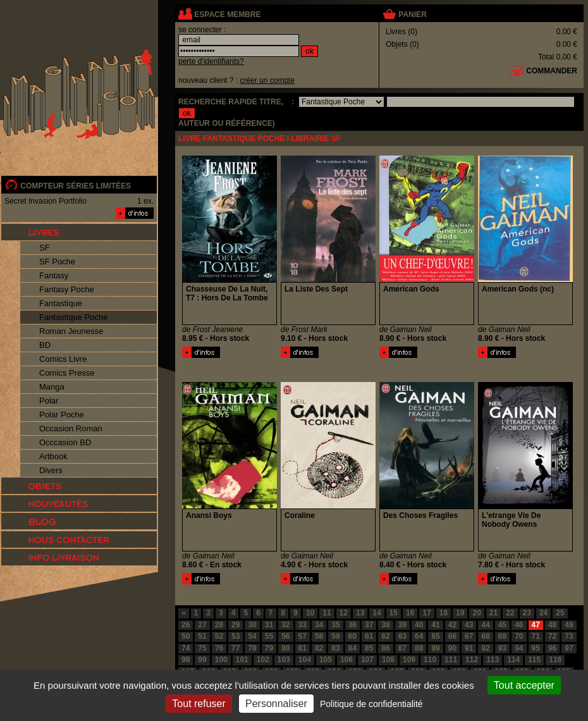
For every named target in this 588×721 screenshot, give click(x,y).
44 (485, 625)
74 (186, 648)
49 (569, 625)
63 (402, 636)
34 (319, 625)
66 (452, 636)
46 (519, 625)
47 (536, 625)
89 (435, 648)
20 (476, 613)
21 (493, 613)
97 (569, 648)
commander (552, 71)
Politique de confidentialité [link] (371, 704)
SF (45, 248)
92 (485, 648)
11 (327, 613)
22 (510, 613)
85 (369, 648)
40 (419, 625)
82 (319, 648)
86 (385, 648)
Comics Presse (67, 373)
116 (555, 660)
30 (252, 625)
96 (552, 648)
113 (493, 660)
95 (536, 648)
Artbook (53, 456)
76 (219, 648)
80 (285, 648)
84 (352, 648)
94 (519, 648)
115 (534, 660)
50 (186, 636)
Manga (52, 387)
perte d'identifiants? (211, 61)
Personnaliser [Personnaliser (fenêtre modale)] (276, 704)
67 (469, 636)
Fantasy (54, 275)
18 (444, 613)
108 (388, 660)
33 (303, 625)
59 (335, 636)
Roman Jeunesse (71, 331)
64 (419, 636)
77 (236, 648)
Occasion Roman (71, 428)
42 (452, 625)
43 (469, 625)
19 (460, 613)
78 (252, 648)
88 (419, 648)
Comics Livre (63, 359)
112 (472, 660)
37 (369, 625)
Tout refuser (199, 704)
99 (202, 660)
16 (410, 613)
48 (552, 625)
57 (303, 636)
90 (452, 648)
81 (303, 648)
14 (377, 613)
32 (285, 625)
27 (202, 625)
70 (519, 636)
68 (485, 636)
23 (527, 613)
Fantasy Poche (67, 289)
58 (319, 636)
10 (310, 613)
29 (236, 625)
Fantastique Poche (73, 317)
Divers (51, 470)
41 (435, 625)
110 (430, 660)
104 (305, 660)
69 (502, 636)
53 (236, 636)
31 (269, 625)
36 (352, 625)
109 (409, 660)
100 (221, 660)
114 (513, 660)
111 (451, 660)
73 (569, 636)
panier (412, 15)
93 (502, 648)
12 (344, 613)
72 (552, 636)
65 (435, 636)
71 (536, 636)
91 (469, 648)
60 (352, 636)
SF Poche (57, 262)
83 (335, 648)
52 (219, 636)
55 (269, 636)
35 (335, 625)
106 (346, 660)
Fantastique (61, 303)
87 (402, 648)
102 (263, 660)
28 (219, 625)
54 (252, 636)
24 (543, 613)
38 (385, 625)
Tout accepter (524, 685)
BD (45, 345)
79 (269, 648)
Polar (49, 401)
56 (285, 636)
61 (369, 636)
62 (385, 636)
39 (402, 625)
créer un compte (267, 80)
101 (242, 660)
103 (284, 660)
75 (202, 648)
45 (502, 625)
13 (360, 613)
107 (367, 660)
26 (186, 625)
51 (202, 636)
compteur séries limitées (76, 186)
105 (326, 660)
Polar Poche (62, 415)
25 (560, 613)
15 (394, 613)
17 (426, 613)
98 (186, 660)
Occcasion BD (65, 442)
